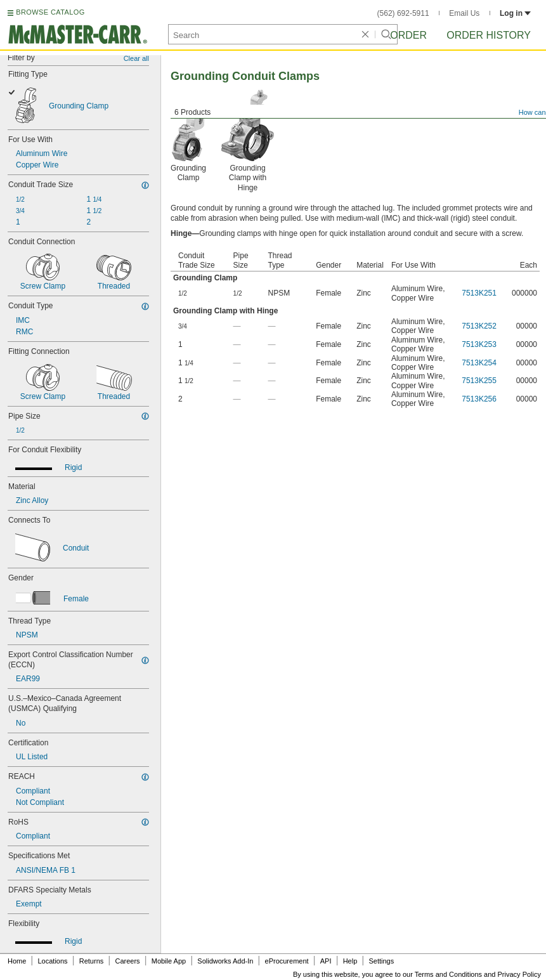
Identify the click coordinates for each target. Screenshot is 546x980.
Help (350, 961)
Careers (127, 961)
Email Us (464, 13)
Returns (92, 961)
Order (408, 35)
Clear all (136, 58)
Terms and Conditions (448, 974)
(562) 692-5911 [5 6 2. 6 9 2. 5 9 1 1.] (403, 13)
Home (17, 961)
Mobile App (169, 961)
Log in (515, 13)
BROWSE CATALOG (50, 12)
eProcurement (287, 961)
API (326, 961)
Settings (381, 961)
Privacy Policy (519, 974)
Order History (489, 35)
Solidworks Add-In (225, 961)
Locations (53, 961)
